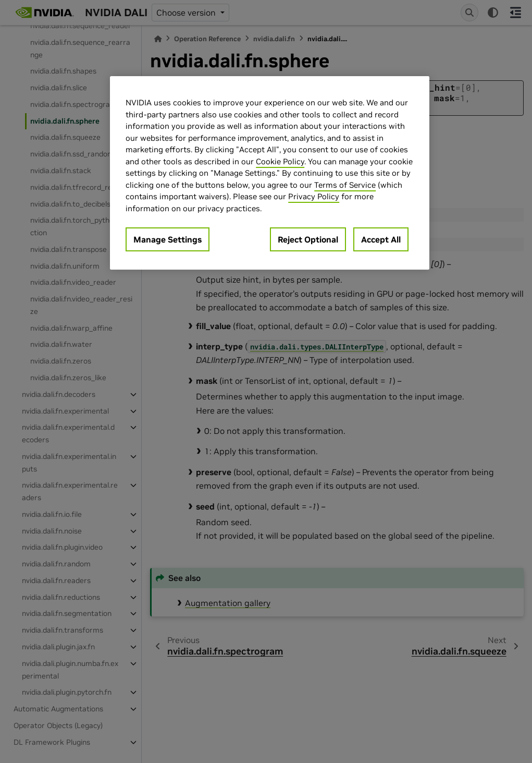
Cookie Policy (280, 161)
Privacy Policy (314, 196)
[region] (270, 173)
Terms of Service (345, 185)
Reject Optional (308, 239)
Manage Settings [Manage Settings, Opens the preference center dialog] (168, 239)
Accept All (381, 239)
